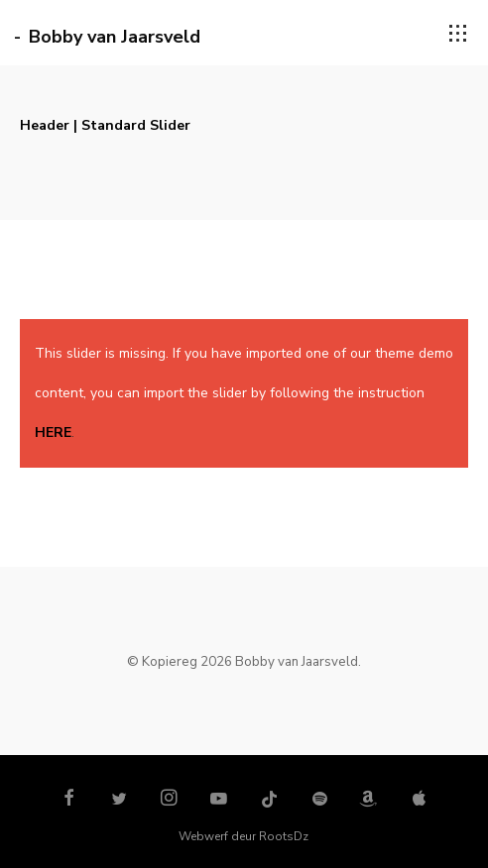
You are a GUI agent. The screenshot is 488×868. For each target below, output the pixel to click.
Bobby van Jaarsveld (115, 37)
